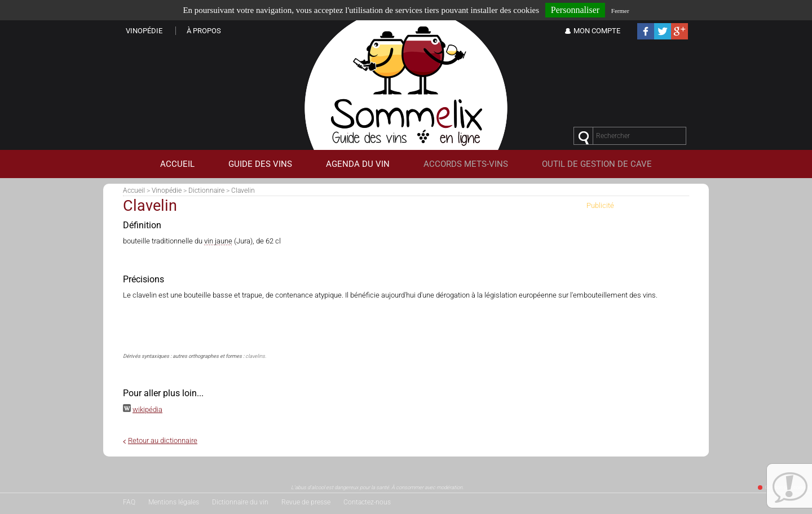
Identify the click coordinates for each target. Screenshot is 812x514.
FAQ (129, 502)
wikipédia (147, 409)
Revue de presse (306, 502)
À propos (204, 31)
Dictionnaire (206, 190)
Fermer (620, 11)
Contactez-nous (367, 502)
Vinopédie (167, 190)
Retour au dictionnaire (163, 440)
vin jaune (218, 241)
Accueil (134, 190)
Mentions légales (174, 502)
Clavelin (243, 190)
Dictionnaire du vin (240, 502)
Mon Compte (597, 31)
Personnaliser (575, 10)
